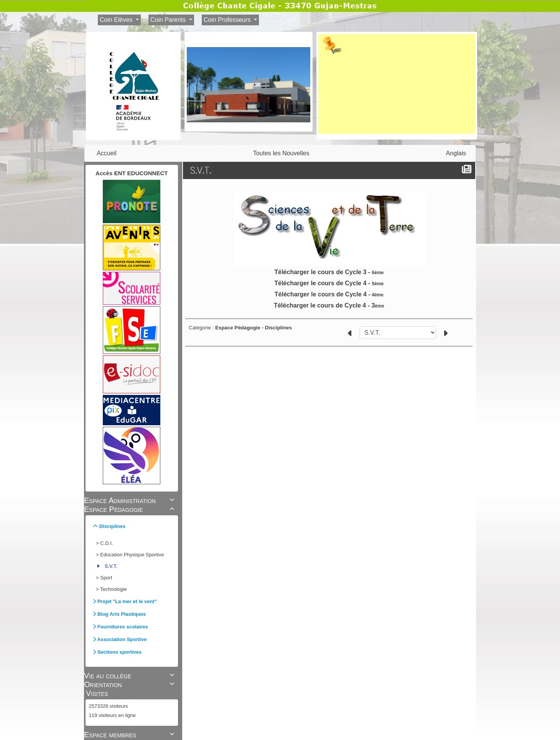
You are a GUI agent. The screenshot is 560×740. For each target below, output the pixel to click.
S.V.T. (111, 566)
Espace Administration (130, 500)
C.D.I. (106, 543)
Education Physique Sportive (132, 555)
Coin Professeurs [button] (228, 20)
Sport (106, 578)
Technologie (113, 589)
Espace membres (130, 735)
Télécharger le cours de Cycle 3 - (329, 272)
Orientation (130, 684)
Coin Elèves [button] (117, 20)
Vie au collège (130, 676)
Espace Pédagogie (130, 509)
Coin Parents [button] (169, 20)
